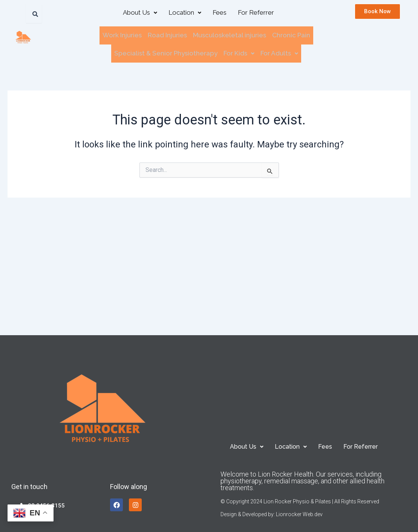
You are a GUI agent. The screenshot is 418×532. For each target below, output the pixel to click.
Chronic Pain (291, 35)
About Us (140, 12)
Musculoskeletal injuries (230, 35)
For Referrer (256, 12)
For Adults (279, 52)
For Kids (239, 52)
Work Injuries (122, 35)
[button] (140, 13)
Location (185, 12)
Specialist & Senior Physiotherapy (166, 52)
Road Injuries (167, 35)
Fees (220, 12)
